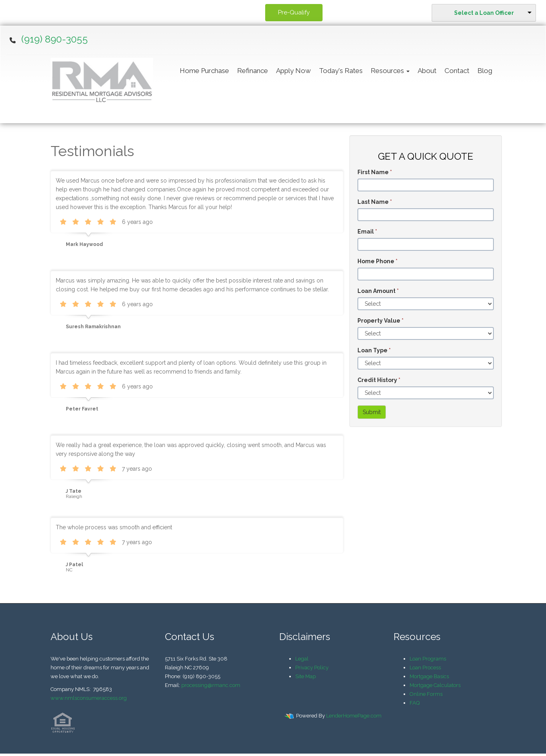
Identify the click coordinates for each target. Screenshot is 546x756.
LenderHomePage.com (354, 716)
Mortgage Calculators (435, 685)
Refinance (253, 71)
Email (367, 232)
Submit (372, 412)
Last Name (375, 202)
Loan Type (374, 350)
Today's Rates (341, 71)
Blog (485, 71)
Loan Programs (428, 659)
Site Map (305, 676)
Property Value (381, 321)
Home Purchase (204, 71)
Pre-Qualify (294, 12)
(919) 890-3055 (55, 39)
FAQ (415, 703)
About (427, 71)
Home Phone (378, 261)
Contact (457, 71)
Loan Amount (378, 291)
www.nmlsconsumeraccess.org (89, 698)
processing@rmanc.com (211, 685)
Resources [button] (390, 71)
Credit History (379, 380)
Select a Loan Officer (484, 13)
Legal (302, 659)
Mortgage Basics (429, 676)
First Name (375, 172)
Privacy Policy (312, 668)
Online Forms (426, 694)
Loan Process (425, 668)
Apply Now (293, 71)
